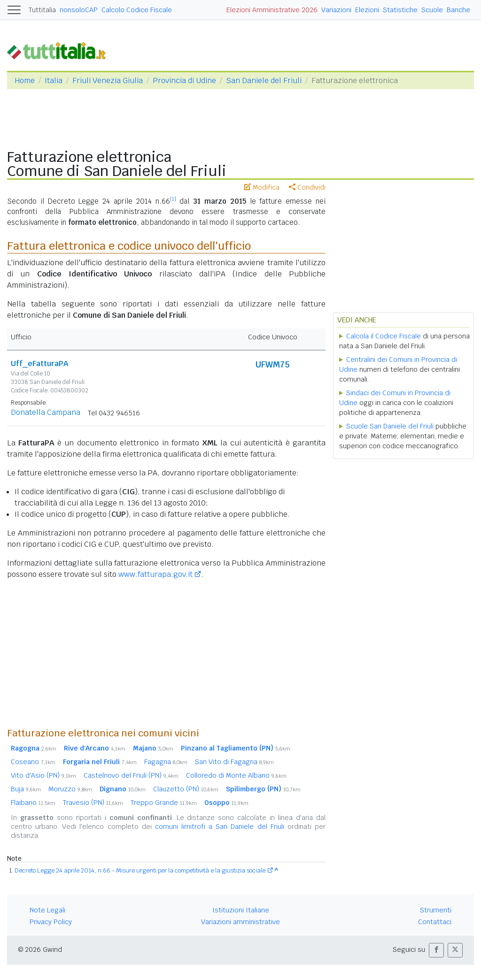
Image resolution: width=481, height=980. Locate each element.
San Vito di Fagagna (234, 762)
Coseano (33, 762)
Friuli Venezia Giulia (108, 80)
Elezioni (367, 10)
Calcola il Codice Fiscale (384, 336)
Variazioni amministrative (240, 922)
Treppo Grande (164, 803)
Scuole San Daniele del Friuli (390, 426)
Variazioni (336, 10)
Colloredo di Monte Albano (236, 775)
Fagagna (166, 762)
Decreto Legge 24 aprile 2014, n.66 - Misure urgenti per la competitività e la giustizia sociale (140, 870)
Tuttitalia (42, 10)
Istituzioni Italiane (241, 910)
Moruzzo (70, 789)
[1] (173, 199)
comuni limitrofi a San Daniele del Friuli (220, 827)
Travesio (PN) (93, 803)
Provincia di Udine (184, 80)
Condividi (307, 187)
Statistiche (400, 10)
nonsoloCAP (79, 10)
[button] (436, 950)
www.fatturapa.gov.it (155, 574)
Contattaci (435, 922)
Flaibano (33, 803)
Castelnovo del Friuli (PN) (131, 775)
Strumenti (436, 910)
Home (25, 80)
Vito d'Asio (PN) (43, 775)
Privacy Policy (51, 922)
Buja (26, 789)
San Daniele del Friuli (264, 80)
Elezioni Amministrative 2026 (272, 10)
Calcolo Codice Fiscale (137, 10)
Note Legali (47, 910)
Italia (54, 80)
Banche (458, 10)
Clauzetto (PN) (186, 789)
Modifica (262, 187)
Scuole (432, 10)
